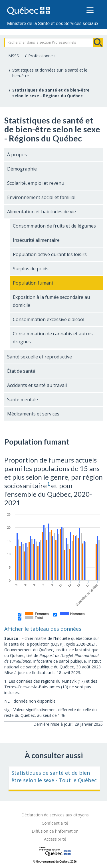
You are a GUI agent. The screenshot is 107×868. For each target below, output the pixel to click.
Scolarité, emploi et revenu (36, 183)
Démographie (22, 169)
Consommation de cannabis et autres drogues (53, 338)
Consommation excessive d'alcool (49, 319)
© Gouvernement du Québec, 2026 (55, 862)
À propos (17, 155)
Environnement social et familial (41, 197)
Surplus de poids (31, 269)
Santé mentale (23, 399)
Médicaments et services (33, 414)
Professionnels (42, 56)
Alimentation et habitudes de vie (42, 212)
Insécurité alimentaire (36, 240)
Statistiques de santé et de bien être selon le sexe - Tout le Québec (54, 776)
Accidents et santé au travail (37, 385)
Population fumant (33, 283)
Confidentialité (55, 823)
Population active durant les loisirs (50, 254)
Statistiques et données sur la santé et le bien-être (50, 73)
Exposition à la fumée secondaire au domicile (51, 301)
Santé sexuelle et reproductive (40, 357)
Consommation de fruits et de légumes (54, 226)
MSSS (14, 56)
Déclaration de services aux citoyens (55, 815)
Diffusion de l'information (55, 831)
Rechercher (98, 42)
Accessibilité (55, 839)
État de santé (21, 371)
